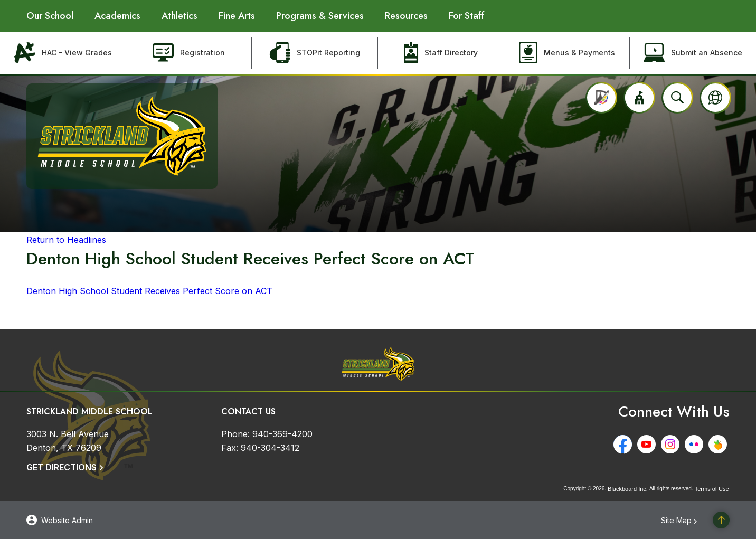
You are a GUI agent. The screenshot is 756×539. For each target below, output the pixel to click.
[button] (639, 98)
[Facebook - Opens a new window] (625, 444)
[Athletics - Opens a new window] (179, 16)
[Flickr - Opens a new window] (697, 444)
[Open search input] (677, 98)
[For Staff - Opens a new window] (467, 16)
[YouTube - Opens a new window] (649, 444)
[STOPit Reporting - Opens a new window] (315, 53)
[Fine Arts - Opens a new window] (237, 16)
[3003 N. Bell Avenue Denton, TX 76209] (68, 441)
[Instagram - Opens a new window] (673, 444)
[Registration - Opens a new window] (189, 53)
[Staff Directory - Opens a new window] (441, 53)
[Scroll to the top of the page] (721, 520)
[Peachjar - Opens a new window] (720, 444)
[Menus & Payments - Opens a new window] (567, 53)
